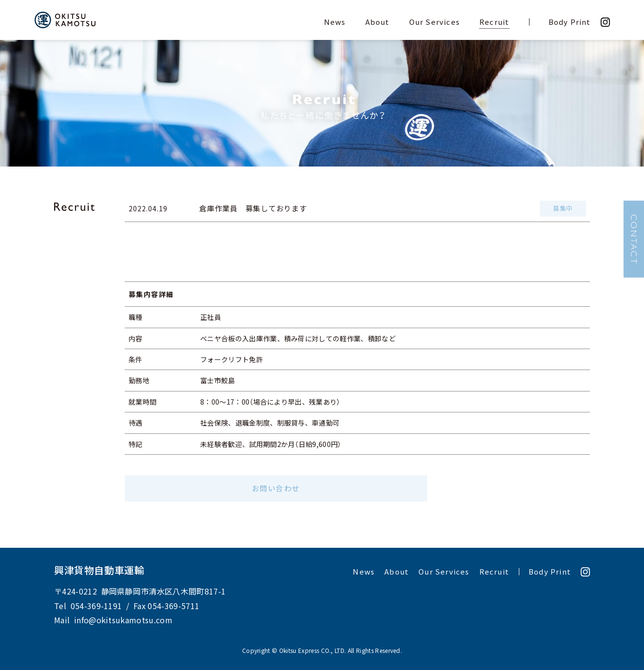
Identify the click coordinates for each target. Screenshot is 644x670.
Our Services (435, 22)
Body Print (570, 22)
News (335, 22)
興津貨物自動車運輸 (99, 570)
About (378, 22)
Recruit (494, 22)
